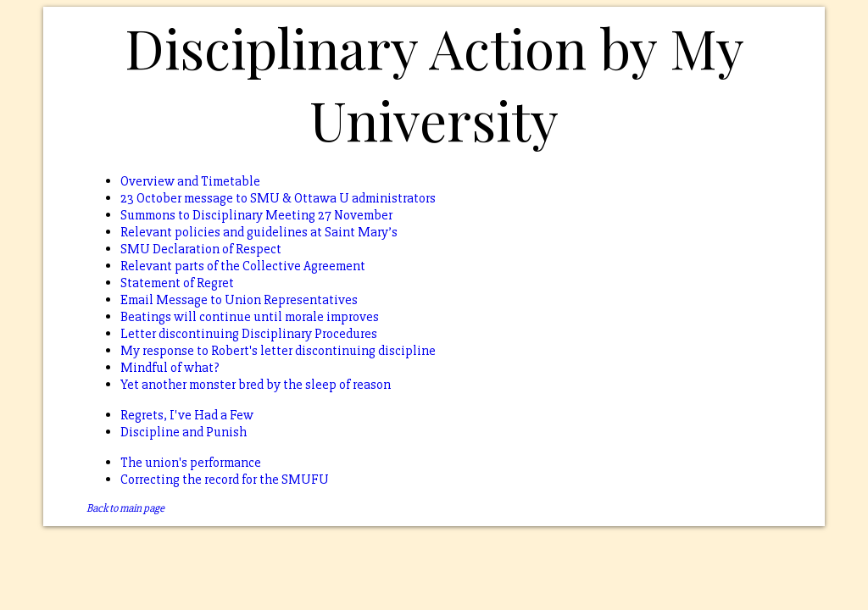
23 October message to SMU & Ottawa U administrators (278, 198)
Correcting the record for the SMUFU (225, 480)
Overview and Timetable (190, 181)
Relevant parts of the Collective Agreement (243, 266)
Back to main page (125, 508)
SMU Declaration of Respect (201, 249)
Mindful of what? (170, 368)
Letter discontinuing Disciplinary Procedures (249, 334)
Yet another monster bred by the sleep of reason (256, 385)
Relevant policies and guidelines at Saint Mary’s (259, 232)
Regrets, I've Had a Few (187, 415)
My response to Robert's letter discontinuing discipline (278, 351)
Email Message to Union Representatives (239, 300)
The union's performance (191, 463)
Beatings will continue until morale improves (250, 317)
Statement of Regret (177, 283)
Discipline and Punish (184, 432)
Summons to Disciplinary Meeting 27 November (256, 215)
